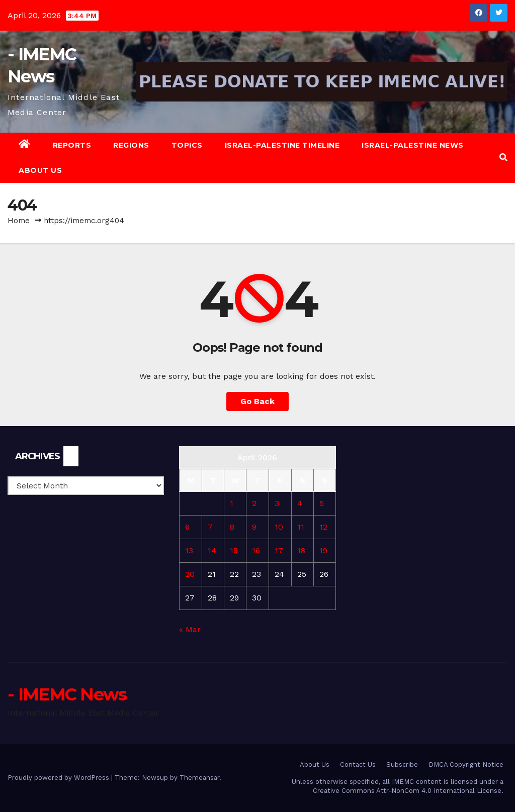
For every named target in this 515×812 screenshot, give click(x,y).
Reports (72, 145)
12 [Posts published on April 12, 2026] (323, 527)
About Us (40, 170)
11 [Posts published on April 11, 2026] (301, 527)
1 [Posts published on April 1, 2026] (232, 503)
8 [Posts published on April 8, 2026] (232, 527)
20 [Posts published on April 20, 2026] (190, 574)
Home (19, 221)
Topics (187, 145)
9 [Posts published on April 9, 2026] (254, 527)
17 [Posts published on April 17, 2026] (279, 550)
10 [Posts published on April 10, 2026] (279, 527)
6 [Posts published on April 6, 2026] (187, 527)
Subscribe (402, 765)
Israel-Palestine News (413, 145)
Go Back (257, 401)
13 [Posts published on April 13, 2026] (189, 550)
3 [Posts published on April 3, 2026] (277, 503)
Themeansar (199, 778)
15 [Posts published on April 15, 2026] (234, 550)
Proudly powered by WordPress (59, 778)
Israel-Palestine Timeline (282, 145)
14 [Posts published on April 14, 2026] (212, 550)
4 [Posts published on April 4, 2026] (300, 503)
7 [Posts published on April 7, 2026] (210, 527)
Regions (131, 145)
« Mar (190, 629)
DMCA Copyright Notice (466, 765)
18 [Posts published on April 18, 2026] (301, 550)
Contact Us (358, 765)
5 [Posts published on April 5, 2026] (322, 503)
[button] (503, 158)
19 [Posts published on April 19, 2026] (323, 550)
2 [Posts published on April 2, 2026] (254, 503)
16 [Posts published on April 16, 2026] (256, 550)
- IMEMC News (67, 694)
